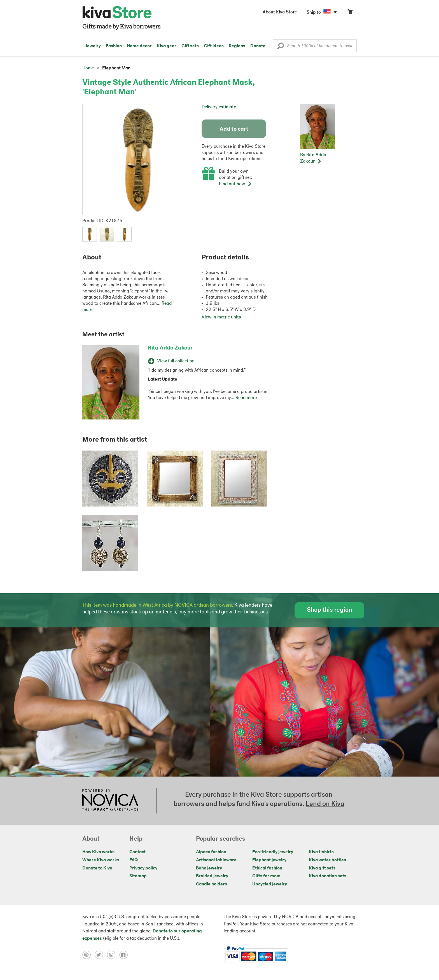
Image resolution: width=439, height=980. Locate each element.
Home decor (139, 46)
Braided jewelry (212, 876)
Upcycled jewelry (270, 884)
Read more (246, 398)
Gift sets (190, 46)
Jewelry (93, 46)
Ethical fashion (267, 868)
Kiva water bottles (327, 860)
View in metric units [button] (221, 317)
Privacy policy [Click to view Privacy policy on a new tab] (143, 868)
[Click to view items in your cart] (350, 13)
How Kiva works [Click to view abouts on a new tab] (98, 852)
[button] (280, 47)
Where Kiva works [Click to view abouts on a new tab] (101, 860)
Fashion (114, 46)
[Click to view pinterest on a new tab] (88, 955)
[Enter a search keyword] (315, 46)
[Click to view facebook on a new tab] (125, 955)
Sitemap (138, 876)
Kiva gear (167, 46)
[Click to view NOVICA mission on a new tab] (110, 801)
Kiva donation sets (328, 876)
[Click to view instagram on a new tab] (113, 955)
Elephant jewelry (269, 860)
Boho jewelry (209, 868)
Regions (237, 46)
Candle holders (212, 884)
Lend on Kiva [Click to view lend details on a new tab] (325, 804)
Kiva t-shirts (321, 852)
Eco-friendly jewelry (273, 852)
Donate (258, 46)
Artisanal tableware (216, 860)
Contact (137, 852)
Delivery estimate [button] (219, 107)
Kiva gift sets (322, 868)
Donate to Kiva (97, 868)
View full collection (171, 361)
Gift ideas (214, 46)
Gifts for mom (266, 876)
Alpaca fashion (211, 852)
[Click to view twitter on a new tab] (101, 955)
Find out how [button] (235, 184)
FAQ (134, 860)
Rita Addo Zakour (170, 348)
